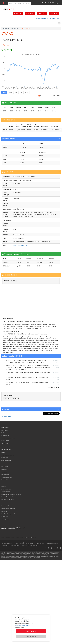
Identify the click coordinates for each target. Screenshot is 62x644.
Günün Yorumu (5, 458)
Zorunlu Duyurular (29, 543)
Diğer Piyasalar (5, 441)
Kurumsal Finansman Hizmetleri (9, 497)
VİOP (3, 433)
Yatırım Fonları (5, 443)
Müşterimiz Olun (34, 545)
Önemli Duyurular (40, 543)
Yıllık (21, 92)
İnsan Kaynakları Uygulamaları (9, 514)
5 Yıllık (27, 92)
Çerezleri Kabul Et (31, 631)
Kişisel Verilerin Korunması (8, 537)
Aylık (16, 92)
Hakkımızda (4, 469)
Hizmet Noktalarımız (15, 545)
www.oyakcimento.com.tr (21, 245)
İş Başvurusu (5, 516)
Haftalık (11, 92)
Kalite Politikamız (5, 475)
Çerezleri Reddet (31, 637)
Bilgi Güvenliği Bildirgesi (31, 537)
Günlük (4, 92)
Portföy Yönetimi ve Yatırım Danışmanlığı (11, 494)
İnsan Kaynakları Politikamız (8, 509)
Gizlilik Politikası (20, 537)
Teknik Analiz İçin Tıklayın (11, 398)
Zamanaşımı (5, 545)
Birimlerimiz (4, 511)
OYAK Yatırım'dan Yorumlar (8, 455)
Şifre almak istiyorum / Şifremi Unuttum (48, 18)
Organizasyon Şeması (7, 477)
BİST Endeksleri (5, 435)
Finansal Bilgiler (5, 480)
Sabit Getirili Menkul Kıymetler (8, 438)
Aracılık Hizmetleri (6, 492)
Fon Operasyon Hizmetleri (8, 499)
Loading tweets (7, 416)
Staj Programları (5, 519)
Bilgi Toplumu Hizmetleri (52, 543)
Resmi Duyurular (19, 543)
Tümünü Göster (53, 387)
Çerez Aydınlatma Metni (22, 626)
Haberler (3, 452)
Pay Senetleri (5, 430)
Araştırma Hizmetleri (6, 489)
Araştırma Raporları (6, 460)
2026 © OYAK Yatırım (7, 543)
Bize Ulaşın (25, 545)
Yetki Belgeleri (5, 472)
